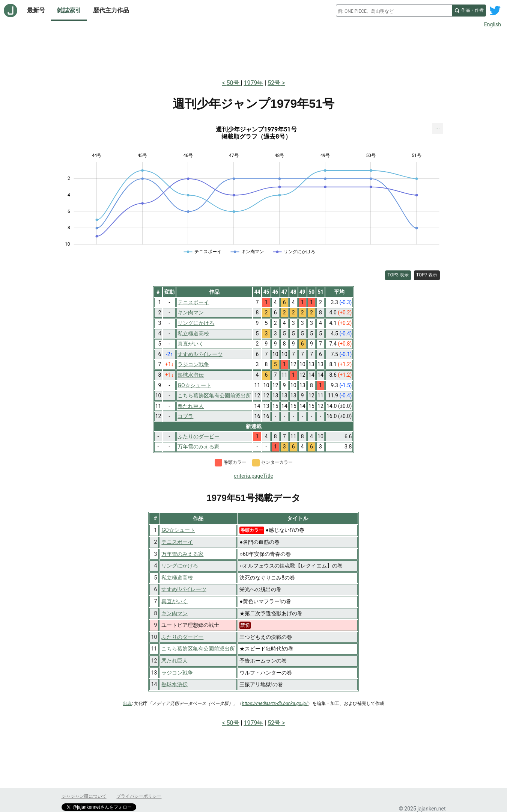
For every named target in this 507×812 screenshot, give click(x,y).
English (493, 24)
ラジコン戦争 (177, 673)
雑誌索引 (69, 10)
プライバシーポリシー (139, 796)
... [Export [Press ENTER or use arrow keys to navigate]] (438, 127)
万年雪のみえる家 (182, 554)
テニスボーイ (177, 542)
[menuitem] (438, 128)
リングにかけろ (180, 566)
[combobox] (394, 11)
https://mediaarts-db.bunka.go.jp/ (275, 703)
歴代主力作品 (111, 10)
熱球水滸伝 (175, 684)
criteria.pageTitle (253, 476)
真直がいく (175, 601)
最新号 (36, 10)
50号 (234, 83)
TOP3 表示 (398, 275)
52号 (274, 83)
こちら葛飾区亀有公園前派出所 (198, 649)
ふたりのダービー (182, 637)
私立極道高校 (177, 578)
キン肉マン (175, 613)
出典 (127, 703)
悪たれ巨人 (175, 661)
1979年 (253, 83)
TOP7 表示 (427, 275)
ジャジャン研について (84, 796)
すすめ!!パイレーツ (184, 589)
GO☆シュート (178, 530)
